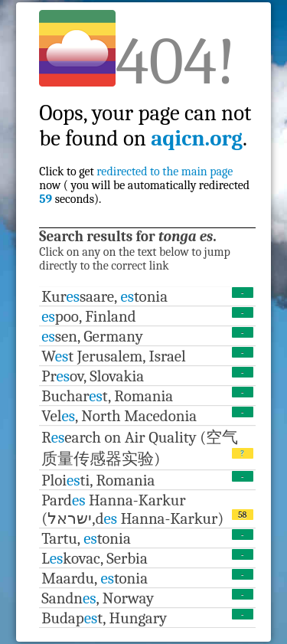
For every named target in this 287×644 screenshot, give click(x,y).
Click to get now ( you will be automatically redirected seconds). (145, 139)
